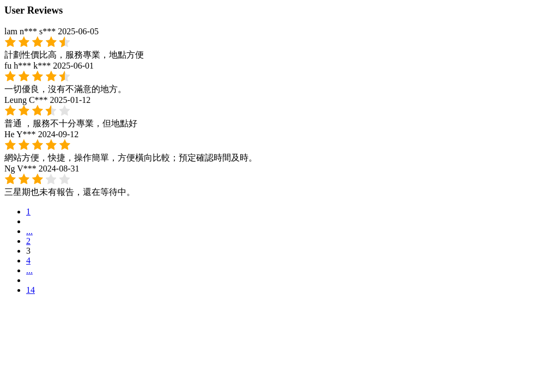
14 (31, 290)
